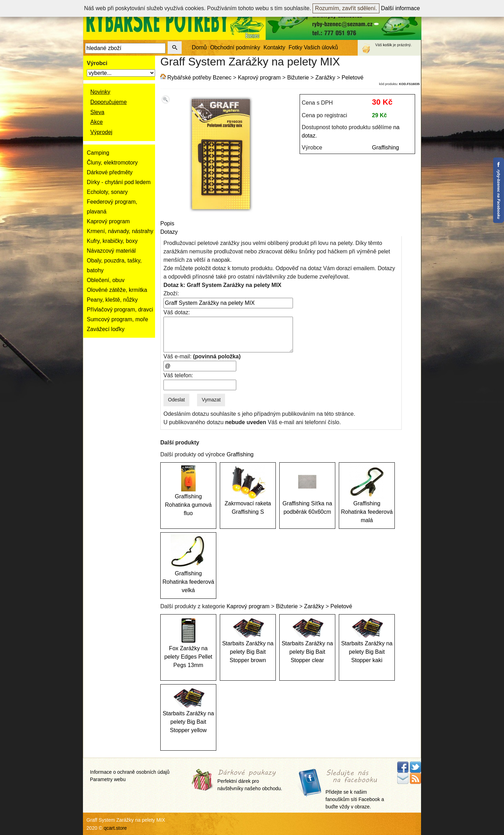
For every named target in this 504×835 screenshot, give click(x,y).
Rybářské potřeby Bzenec (199, 78)
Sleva (97, 112)
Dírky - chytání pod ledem (119, 182)
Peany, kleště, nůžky (112, 300)
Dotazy (169, 232)
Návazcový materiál (111, 251)
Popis (167, 223)
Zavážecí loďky (106, 329)
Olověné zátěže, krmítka (117, 290)
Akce (97, 122)
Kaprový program (108, 221)
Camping (98, 153)
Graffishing (386, 148)
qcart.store (115, 828)
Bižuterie (298, 78)
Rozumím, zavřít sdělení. (346, 8)
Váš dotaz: (177, 312)
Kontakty (274, 47)
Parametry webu (108, 779)
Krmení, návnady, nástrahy (120, 231)
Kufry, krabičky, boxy (112, 241)
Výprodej (101, 132)
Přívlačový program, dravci (120, 310)
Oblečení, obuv (106, 280)
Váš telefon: (178, 375)
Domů (199, 47)
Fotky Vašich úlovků (313, 47)
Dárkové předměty (110, 172)
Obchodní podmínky (235, 47)
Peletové (352, 78)
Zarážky (325, 78)
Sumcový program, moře (117, 319)
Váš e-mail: (202, 356)
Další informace (401, 8)
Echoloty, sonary (107, 192)
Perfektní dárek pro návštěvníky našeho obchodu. (250, 780)
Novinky (100, 92)
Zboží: (171, 293)
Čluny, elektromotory (112, 163)
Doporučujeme (108, 102)
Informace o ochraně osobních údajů (130, 772)
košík (387, 45)
